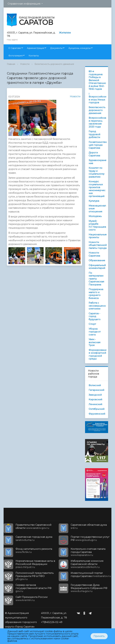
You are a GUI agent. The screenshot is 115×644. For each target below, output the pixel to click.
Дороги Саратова (94, 154)
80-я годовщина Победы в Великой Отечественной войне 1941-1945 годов (97, 80)
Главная (11, 64)
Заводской (95, 395)
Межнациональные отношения (97, 209)
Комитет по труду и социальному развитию (97, 172)
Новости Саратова (94, 254)
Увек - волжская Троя (94, 342)
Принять (99, 636)
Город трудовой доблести (94, 134)
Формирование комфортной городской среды (97, 354)
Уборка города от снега (95, 332)
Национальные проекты (98, 236)
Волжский (95, 385)
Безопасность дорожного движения (54, 64)
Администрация (36, 48)
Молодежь (95, 216)
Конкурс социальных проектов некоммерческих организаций (97, 189)
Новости (25, 64)
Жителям (65, 33)
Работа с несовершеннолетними (97, 306)
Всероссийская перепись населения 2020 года (97, 122)
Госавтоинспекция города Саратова (98, 145)
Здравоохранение (97, 162)
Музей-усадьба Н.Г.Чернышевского (97, 225)
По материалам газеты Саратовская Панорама (96, 279)
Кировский (95, 399)
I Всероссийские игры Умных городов (97, 98)
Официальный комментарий (97, 267)
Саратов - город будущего (95, 316)
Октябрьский (97, 409)
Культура (94, 201)
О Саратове (15, 48)
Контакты (34, 56)
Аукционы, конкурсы (80, 48)
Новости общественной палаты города (98, 245)
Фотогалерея (15, 56)
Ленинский (95, 404)
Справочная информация (24, 4)
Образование (97, 260)
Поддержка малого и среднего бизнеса (96, 294)
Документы (56, 48)
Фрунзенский (97, 414)
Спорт (92, 324)
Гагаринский (96, 390)
